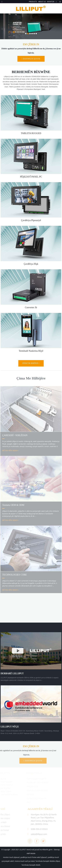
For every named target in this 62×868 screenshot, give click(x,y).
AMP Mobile (31, 853)
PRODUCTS (33, 2)
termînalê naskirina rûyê (31, 351)
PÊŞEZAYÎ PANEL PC (31, 177)
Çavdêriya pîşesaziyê (31, 220)
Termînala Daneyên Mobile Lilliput (48, 861)
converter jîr (31, 307)
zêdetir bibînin (30, 363)
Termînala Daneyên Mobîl (31, 865)
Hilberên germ (47, 850)
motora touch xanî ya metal (25, 861)
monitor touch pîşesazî (11, 857)
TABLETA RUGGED (31, 133)
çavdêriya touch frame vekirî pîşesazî (34, 857)
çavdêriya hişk (31, 264)
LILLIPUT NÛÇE (10, 727)
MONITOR (51, 2)
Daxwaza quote (32, 59)
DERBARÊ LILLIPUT (12, 673)
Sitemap (57, 850)
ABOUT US (42, 2)
